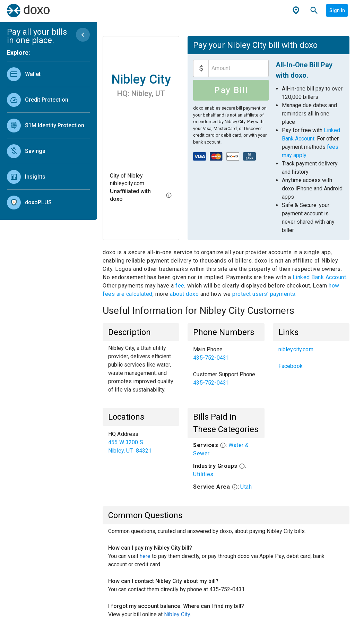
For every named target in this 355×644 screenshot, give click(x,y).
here (145, 556)
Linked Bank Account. (320, 277)
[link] (48, 74)
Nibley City (177, 614)
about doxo (184, 294)
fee (180, 286)
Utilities (203, 474)
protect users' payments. (264, 294)
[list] (48, 137)
